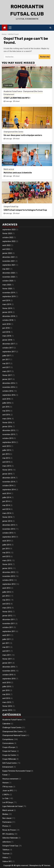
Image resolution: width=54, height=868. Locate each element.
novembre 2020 (9, 277)
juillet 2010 (7, 687)
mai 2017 (6, 364)
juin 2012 (6, 596)
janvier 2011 (7, 663)
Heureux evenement (10, 779)
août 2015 (6, 446)
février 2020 (7, 289)
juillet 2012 (7, 592)
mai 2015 (6, 458)
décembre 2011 (9, 620)
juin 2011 (6, 643)
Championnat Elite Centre (33, 91)
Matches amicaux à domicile (18, 173)
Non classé (7, 818)
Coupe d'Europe (9, 747)
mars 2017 (7, 371)
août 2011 (6, 635)
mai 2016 (6, 411)
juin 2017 (6, 360)
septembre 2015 (9, 442)
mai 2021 (6, 269)
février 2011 (7, 659)
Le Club (5, 798)
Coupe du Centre (9, 755)
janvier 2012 (7, 616)
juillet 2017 (7, 356)
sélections (7, 842)
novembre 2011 (9, 624)
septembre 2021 (9, 265)
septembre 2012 (9, 584)
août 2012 (6, 588)
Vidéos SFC (7, 861)
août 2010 (6, 683)
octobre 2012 (8, 580)
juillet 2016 (7, 403)
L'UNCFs (6, 795)
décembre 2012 (9, 572)
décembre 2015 (9, 430)
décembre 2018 (9, 316)
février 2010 (7, 706)
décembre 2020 (9, 273)
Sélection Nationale (10, 838)
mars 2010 (7, 702)
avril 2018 (6, 332)
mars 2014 (7, 513)
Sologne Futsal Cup (11, 207)
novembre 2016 (9, 387)
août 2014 (6, 493)
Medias (5, 814)
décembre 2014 (9, 478)
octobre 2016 (8, 391)
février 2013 (7, 564)
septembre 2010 (9, 679)
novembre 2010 (9, 671)
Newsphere (34, 865)
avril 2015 (6, 462)
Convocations (8, 743)
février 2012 (7, 612)
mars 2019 (7, 304)
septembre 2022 (9, 241)
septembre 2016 (9, 395)
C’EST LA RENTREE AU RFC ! (17, 98)
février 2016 (7, 423)
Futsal (5, 775)
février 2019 (7, 308)
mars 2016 (7, 419)
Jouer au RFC (8, 791)
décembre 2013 (9, 525)
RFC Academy (8, 834)
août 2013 (6, 541)
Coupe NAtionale (9, 759)
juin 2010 (6, 690)
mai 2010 (6, 694)
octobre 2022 (8, 237)
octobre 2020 (8, 281)
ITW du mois (7, 787)
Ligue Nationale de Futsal (12, 806)
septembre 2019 (9, 296)
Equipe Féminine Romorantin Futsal (16, 771)
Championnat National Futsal (14, 735)
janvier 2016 (7, 427)
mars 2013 (7, 560)
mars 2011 (7, 655)
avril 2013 (6, 556)
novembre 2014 (9, 482)
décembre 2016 (9, 383)
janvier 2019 (7, 312)
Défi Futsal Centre (10, 763)
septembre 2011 (9, 631)
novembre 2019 (9, 293)
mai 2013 (6, 553)
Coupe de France (9, 751)
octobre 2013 (8, 533)
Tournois (6, 854)
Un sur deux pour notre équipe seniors (23, 135)
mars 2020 (7, 285)
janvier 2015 (7, 474)
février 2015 (7, 470)
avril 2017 (6, 367)
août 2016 (6, 399)
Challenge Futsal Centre (12, 728)
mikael (17, 101)
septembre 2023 (9, 230)
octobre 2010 (8, 675)
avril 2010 (6, 698)
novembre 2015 (9, 434)
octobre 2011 (8, 627)
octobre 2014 (8, 486)
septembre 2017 (9, 352)
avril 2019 (6, 300)
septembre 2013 (9, 537)
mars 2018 (7, 336)
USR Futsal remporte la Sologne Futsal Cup (25, 210)
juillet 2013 (7, 545)
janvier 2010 (7, 710)
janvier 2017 (7, 379)
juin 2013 (6, 549)
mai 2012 (6, 600)
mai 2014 (6, 505)
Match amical (9, 169)
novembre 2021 (9, 261)
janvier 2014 (7, 521)
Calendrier (6, 724)
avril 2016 (6, 415)
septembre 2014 (9, 490)
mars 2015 (7, 466)
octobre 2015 (8, 438)
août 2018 (6, 324)
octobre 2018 (8, 320)
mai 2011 (6, 647)
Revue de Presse (9, 830)
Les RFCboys (8, 802)
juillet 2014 (7, 497)
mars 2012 (7, 608)
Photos (5, 826)
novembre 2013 (9, 529)
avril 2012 (6, 604)
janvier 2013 (7, 568)
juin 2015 (6, 454)
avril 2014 (6, 509)
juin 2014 (6, 501)
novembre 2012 (9, 576)
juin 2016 (6, 407)
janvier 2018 (7, 340)
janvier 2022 (7, 253)
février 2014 (7, 517)
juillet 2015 (7, 450)
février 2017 (7, 375)
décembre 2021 (9, 257)
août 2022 (6, 245)
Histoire (6, 783)
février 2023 (7, 233)
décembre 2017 (9, 344)
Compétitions (8, 739)
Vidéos (5, 858)
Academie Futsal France (13, 91)
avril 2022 (6, 249)
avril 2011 (6, 651)
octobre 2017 (8, 348)
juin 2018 (6, 328)
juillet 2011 (7, 639)
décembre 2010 (9, 667)
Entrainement (9, 94)
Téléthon (6, 850)
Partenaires (7, 822)
